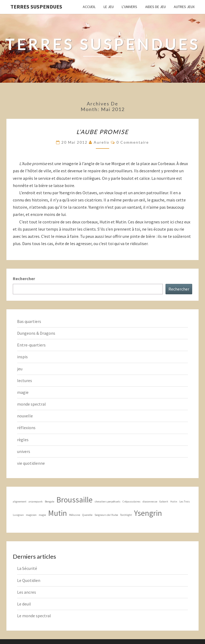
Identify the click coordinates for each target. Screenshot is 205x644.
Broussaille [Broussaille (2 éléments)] (74, 500)
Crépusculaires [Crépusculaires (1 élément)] (131, 502)
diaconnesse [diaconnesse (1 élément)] (150, 502)
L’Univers (129, 7)
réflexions (26, 428)
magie (23, 392)
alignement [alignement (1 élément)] (20, 502)
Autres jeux (184, 7)
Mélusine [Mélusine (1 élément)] (75, 515)
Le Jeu (109, 7)
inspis (22, 357)
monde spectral (31, 404)
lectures (25, 380)
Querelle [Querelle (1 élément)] (87, 515)
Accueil (89, 7)
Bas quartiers (29, 321)
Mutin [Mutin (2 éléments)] (58, 513)
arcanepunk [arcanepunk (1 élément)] (36, 502)
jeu (20, 369)
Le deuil (24, 604)
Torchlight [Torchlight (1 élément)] (126, 515)
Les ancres (27, 592)
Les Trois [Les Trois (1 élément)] (185, 502)
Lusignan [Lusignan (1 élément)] (18, 515)
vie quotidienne (31, 463)
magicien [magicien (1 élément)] (31, 515)
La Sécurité (27, 568)
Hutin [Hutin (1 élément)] (174, 502)
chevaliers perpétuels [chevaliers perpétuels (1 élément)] (108, 502)
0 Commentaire (133, 142)
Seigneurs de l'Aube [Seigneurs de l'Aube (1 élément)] (106, 515)
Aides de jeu (155, 7)
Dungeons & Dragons (36, 333)
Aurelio (102, 142)
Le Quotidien (29, 580)
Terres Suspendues (36, 7)
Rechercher (24, 279)
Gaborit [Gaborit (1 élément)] (164, 502)
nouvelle (25, 416)
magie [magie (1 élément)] (42, 515)
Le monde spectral (34, 616)
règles (23, 440)
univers (24, 451)
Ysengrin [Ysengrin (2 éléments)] (148, 513)
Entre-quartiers (31, 345)
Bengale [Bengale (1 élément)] (50, 502)
